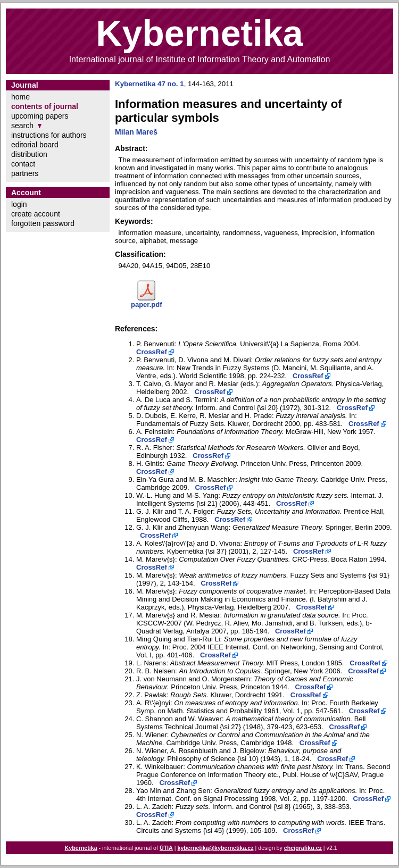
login (19, 204)
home (20, 97)
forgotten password (43, 223)
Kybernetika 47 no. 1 (149, 84)
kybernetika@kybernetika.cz (215, 848)
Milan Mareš (136, 132)
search (22, 126)
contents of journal (45, 106)
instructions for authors (49, 135)
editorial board (35, 145)
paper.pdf (147, 304)
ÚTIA (166, 848)
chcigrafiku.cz (303, 848)
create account (36, 214)
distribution (29, 154)
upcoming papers (40, 116)
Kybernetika (81, 848)
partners (25, 173)
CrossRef (152, 352)
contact (23, 164)
